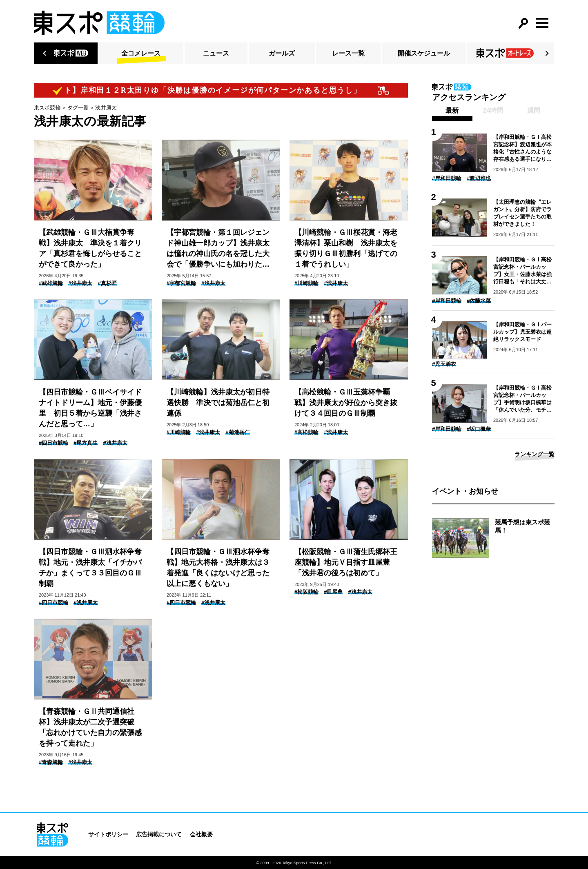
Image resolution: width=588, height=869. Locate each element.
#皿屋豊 (333, 592)
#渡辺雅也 (479, 178)
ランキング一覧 (535, 454)
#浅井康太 (80, 283)
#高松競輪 (306, 432)
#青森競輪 (51, 762)
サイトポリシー (108, 834)
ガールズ (282, 53)
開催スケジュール (424, 53)
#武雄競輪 (51, 283)
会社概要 (201, 834)
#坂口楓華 (479, 429)
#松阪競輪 (306, 592)
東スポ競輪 (47, 108)
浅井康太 (106, 108)
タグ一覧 (78, 108)
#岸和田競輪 (447, 178)
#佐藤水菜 (479, 301)
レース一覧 (348, 53)
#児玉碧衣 (444, 364)
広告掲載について (159, 834)
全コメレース (141, 53)
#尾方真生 (86, 443)
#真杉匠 (107, 283)
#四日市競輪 (53, 443)
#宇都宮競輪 (181, 283)
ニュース (216, 53)
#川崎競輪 (306, 283)
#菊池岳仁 (237, 432)
